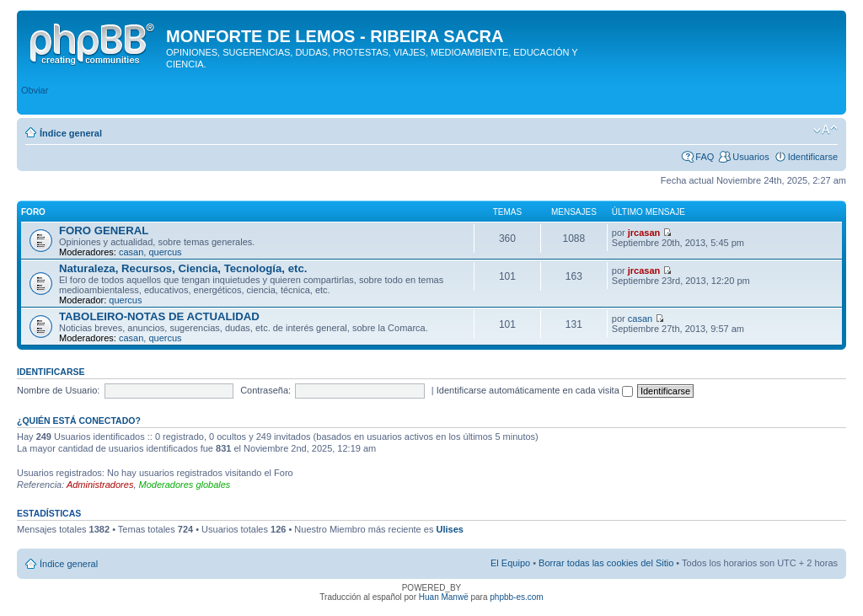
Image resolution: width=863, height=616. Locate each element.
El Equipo (510, 563)
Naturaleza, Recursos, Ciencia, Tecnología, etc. (183, 268)
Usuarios (750, 157)
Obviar (35, 90)
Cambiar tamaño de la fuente (825, 130)
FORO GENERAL (104, 230)
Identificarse (813, 157)
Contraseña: (265, 390)
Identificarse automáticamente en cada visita (535, 390)
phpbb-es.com (516, 597)
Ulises (449, 529)
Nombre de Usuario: (58, 390)
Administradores (100, 485)
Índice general (71, 133)
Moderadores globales (185, 485)
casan (131, 252)
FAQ (705, 157)
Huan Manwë (444, 597)
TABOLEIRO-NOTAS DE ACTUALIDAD (159, 316)
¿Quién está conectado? (79, 420)
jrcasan (644, 233)
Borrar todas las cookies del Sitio (606, 563)
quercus (165, 252)
